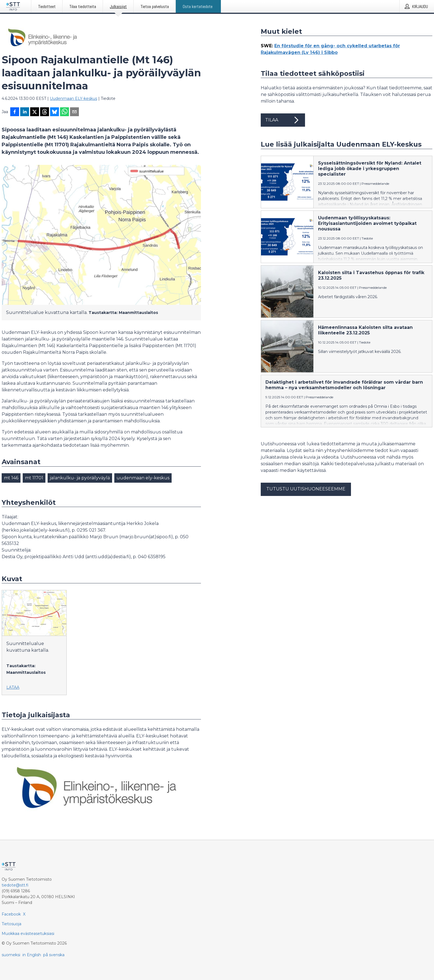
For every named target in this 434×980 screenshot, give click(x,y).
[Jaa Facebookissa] (15, 112)
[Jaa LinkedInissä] (25, 112)
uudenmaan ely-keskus (143, 478)
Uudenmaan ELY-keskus (73, 98)
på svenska (54, 955)
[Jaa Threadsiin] (45, 112)
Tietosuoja (11, 924)
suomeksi (11, 955)
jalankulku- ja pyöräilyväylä (80, 478)
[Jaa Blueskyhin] (55, 112)
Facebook (11, 914)
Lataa (13, 687)
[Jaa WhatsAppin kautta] (64, 112)
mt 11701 (34, 478)
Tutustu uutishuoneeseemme (306, 489)
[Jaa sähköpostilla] (74, 112)
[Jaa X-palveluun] (35, 112)
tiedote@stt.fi (15, 885)
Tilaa (283, 120)
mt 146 (11, 478)
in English (32, 955)
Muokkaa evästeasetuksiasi (28, 934)
